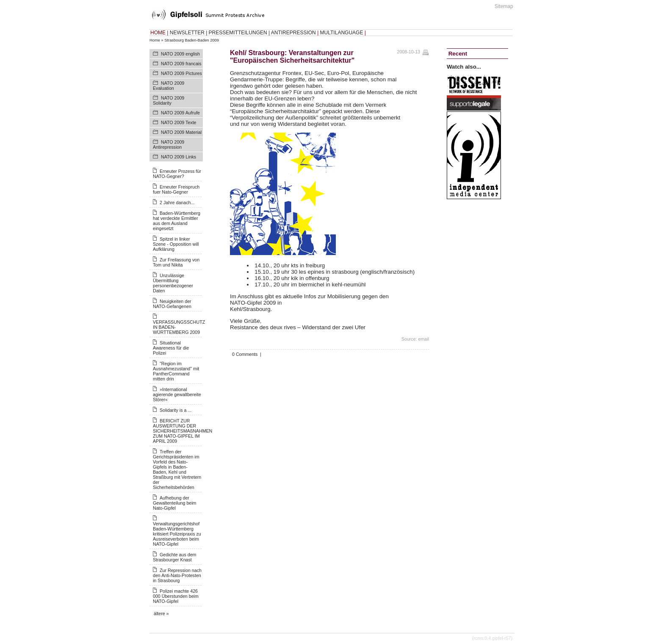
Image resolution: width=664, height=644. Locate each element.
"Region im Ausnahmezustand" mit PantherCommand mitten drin (176, 371)
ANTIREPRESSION (293, 33)
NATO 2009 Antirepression (169, 144)
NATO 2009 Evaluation (169, 86)
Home (155, 40)
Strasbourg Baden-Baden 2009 (192, 40)
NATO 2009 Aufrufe (180, 113)
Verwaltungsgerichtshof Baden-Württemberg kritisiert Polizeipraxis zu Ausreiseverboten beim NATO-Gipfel (177, 534)
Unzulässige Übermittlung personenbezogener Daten (173, 283)
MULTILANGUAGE (342, 33)
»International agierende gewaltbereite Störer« (177, 394)
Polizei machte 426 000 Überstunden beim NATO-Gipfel (176, 596)
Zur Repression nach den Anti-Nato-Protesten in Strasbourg (177, 575)
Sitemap (504, 6)
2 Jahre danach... (177, 203)
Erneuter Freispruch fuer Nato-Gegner (176, 189)
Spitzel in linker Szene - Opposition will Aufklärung (176, 244)
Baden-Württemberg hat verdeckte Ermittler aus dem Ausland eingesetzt (177, 221)
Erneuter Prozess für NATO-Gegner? (177, 174)
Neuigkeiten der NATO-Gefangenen (172, 304)
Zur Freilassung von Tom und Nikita (176, 262)
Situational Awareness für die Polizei (171, 348)
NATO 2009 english (180, 54)
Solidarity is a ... (176, 410)
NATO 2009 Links (178, 157)
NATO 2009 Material (181, 132)
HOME (158, 33)
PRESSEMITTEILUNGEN (238, 33)
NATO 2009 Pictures (181, 73)
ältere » (161, 613)
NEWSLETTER (187, 33)
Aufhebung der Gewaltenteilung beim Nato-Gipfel (174, 503)
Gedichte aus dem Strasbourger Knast (174, 557)
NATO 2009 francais (181, 64)
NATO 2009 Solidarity (169, 100)
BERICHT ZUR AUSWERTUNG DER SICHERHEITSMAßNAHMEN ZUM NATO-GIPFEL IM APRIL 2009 (183, 431)
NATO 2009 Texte (179, 122)
